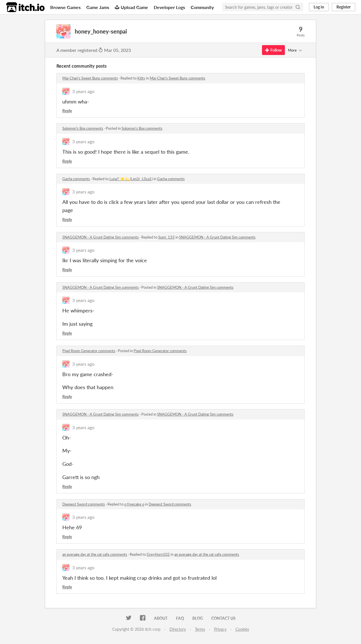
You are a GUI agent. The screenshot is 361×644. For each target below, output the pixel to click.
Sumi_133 (166, 237)
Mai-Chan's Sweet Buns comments (90, 78)
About (161, 618)
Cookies (242, 629)
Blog (198, 618)
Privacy (220, 629)
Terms (200, 629)
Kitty (141, 78)
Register (344, 7)
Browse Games (65, 7)
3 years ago (83, 91)
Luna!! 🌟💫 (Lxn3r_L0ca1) (131, 179)
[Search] (298, 7)
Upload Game (131, 7)
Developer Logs (169, 7)
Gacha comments (76, 179)
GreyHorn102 (158, 554)
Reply (67, 111)
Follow (273, 50)
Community (202, 7)
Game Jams (98, 7)
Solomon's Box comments (83, 128)
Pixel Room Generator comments (89, 351)
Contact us (223, 618)
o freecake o (134, 504)
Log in (319, 7)
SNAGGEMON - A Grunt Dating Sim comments (101, 237)
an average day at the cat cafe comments (95, 554)
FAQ (180, 618)
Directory (178, 629)
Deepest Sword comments (84, 504)
